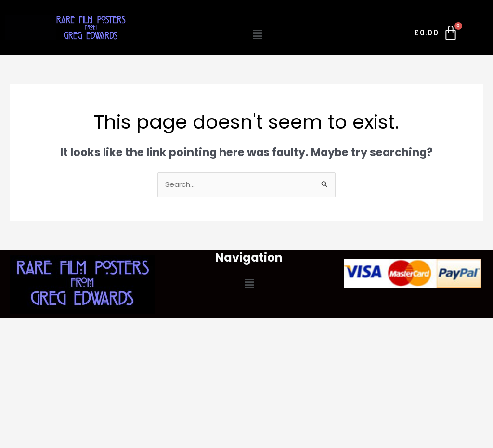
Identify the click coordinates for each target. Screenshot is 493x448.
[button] (257, 35)
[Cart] (436, 35)
